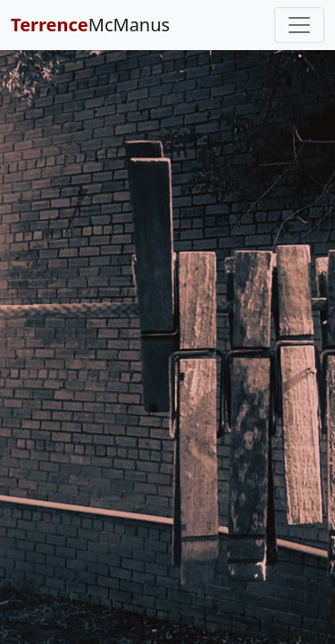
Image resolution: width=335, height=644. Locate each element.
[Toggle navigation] (299, 25)
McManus (90, 25)
